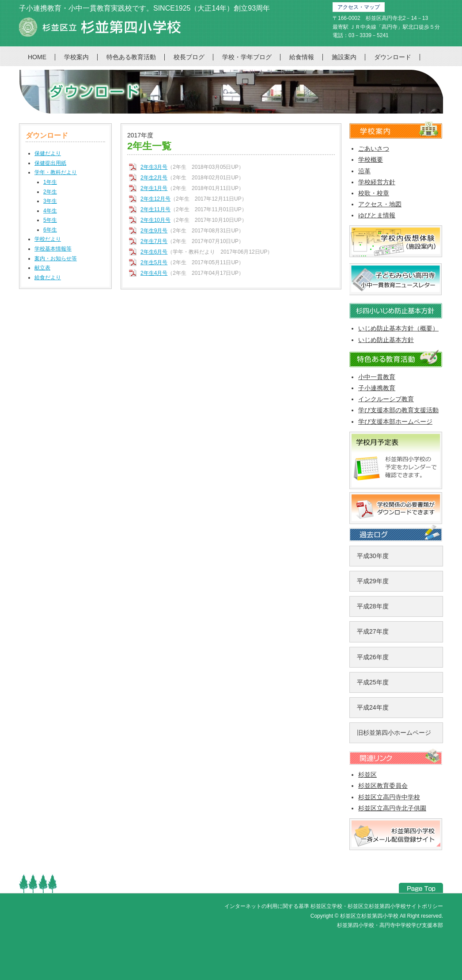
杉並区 (367, 775)
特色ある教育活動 (131, 57)
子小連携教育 (377, 388)
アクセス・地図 (380, 204)
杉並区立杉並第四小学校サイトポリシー (395, 906)
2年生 (50, 192)
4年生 (50, 211)
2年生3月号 (154, 167)
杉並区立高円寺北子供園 (392, 808)
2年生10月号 (155, 220)
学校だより (48, 239)
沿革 (364, 171)
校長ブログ (189, 57)
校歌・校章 (374, 193)
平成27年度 (373, 631)
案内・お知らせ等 (56, 258)
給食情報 (302, 57)
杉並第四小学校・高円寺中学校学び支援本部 (390, 925)
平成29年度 (373, 581)
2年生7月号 (154, 241)
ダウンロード (393, 57)
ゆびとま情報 (377, 215)
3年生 (50, 201)
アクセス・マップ (359, 7)
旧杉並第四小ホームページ (394, 733)
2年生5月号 (154, 262)
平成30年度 (373, 556)
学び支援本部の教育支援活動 (398, 410)
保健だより (48, 153)
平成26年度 (373, 657)
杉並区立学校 (326, 906)
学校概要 (371, 160)
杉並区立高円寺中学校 (389, 797)
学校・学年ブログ (247, 57)
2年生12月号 (155, 199)
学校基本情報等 (53, 249)
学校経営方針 (377, 182)
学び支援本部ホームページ (395, 422)
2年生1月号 (154, 188)
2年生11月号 (155, 209)
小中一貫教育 (377, 377)
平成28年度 (373, 606)
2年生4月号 (154, 273)
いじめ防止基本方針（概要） (398, 328)
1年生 (50, 182)
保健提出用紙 (50, 163)
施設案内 (344, 57)
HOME (37, 57)
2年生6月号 (154, 252)
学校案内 (76, 57)
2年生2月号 (154, 178)
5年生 (50, 220)
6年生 (50, 230)
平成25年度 (373, 682)
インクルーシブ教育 (386, 399)
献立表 (42, 268)
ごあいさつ (374, 148)
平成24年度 (373, 707)
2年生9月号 (154, 231)
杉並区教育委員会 (383, 786)
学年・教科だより (56, 172)
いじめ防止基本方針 (386, 340)
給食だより (48, 277)
